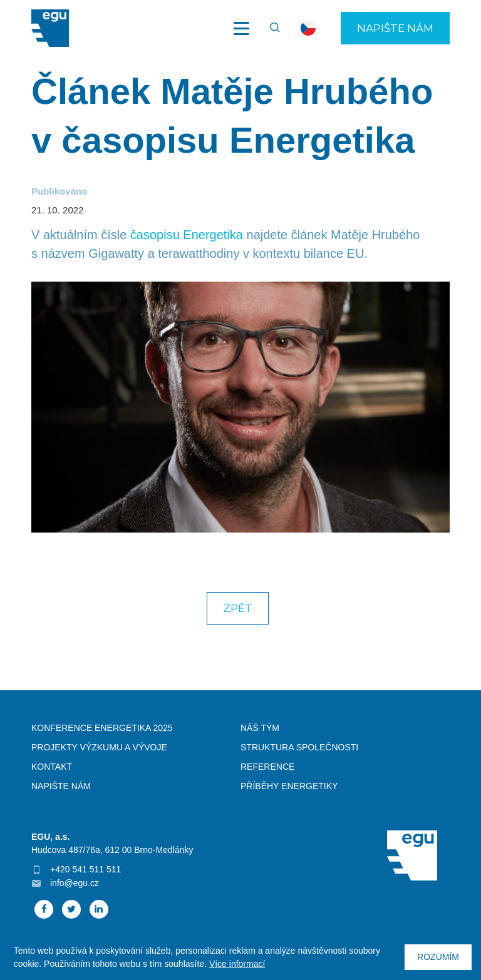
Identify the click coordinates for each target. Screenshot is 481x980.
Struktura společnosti (299, 747)
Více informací (237, 964)
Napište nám (395, 28)
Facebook (44, 909)
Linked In (99, 909)
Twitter (71, 909)
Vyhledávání (269, 28)
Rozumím (438, 957)
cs (308, 28)
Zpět (238, 608)
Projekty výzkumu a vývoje (99, 747)
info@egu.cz (75, 883)
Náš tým (260, 728)
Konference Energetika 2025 (102, 728)
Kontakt (52, 767)
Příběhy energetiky (289, 786)
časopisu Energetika (187, 235)
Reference (267, 767)
